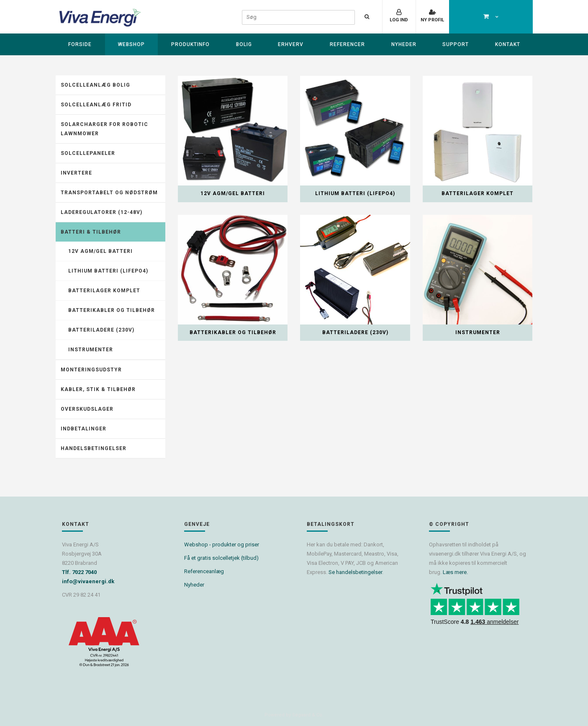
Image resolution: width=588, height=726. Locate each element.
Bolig (244, 44)
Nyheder (404, 44)
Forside (80, 44)
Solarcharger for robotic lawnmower (104, 129)
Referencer (347, 44)
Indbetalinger (83, 429)
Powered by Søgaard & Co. (294, 715)
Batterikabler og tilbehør (112, 310)
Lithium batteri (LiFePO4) (108, 271)
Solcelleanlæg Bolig (95, 85)
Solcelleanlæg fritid (96, 105)
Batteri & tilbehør (91, 232)
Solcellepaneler (88, 153)
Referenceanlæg (204, 571)
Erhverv (291, 44)
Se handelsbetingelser (355, 572)
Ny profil (432, 20)
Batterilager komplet (104, 291)
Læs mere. (455, 572)
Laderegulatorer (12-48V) (101, 212)
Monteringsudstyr (91, 370)
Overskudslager (87, 409)
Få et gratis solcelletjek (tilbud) (221, 558)
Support (456, 44)
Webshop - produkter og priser (222, 544)
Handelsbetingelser (94, 448)
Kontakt (508, 44)
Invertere (76, 173)
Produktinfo (190, 44)
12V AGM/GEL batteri (100, 251)
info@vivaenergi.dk (88, 581)
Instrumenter (91, 350)
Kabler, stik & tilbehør (98, 389)
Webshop (131, 44)
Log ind (399, 20)
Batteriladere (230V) (101, 330)
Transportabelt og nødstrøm (109, 193)
